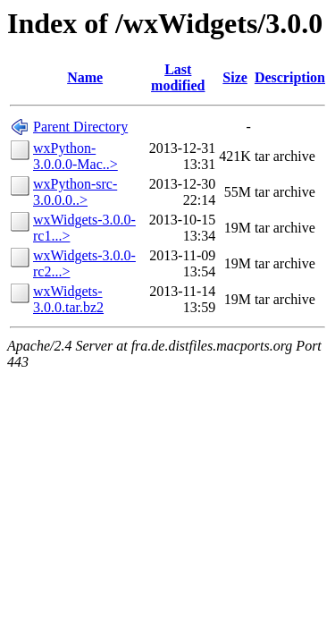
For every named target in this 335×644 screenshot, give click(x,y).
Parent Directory (80, 127)
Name (85, 77)
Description (290, 77)
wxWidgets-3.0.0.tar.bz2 (68, 299)
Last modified (178, 77)
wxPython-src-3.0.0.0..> (75, 192)
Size (235, 77)
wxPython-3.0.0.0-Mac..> (75, 156)
